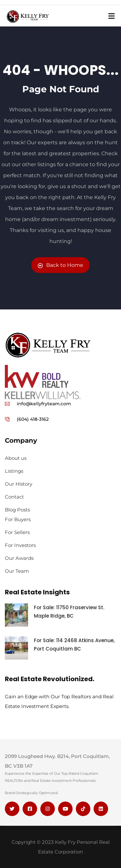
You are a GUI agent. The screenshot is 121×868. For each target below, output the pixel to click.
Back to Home (60, 265)
